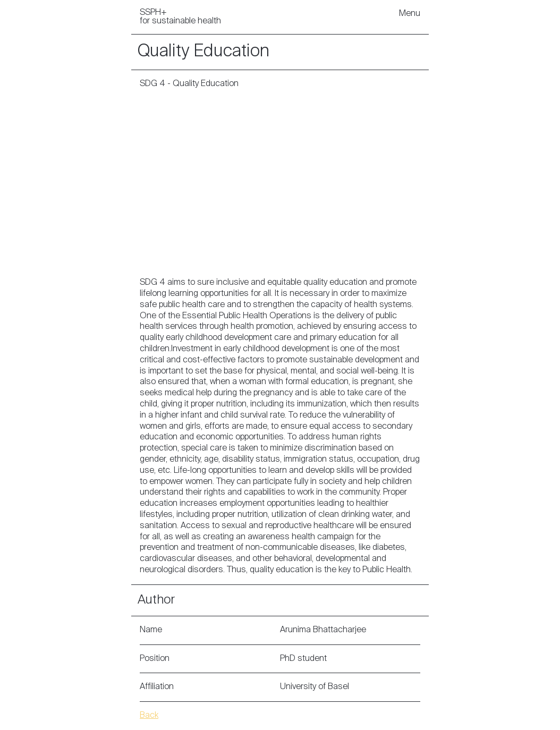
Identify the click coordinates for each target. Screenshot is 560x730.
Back (149, 716)
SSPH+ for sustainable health (180, 17)
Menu (410, 14)
